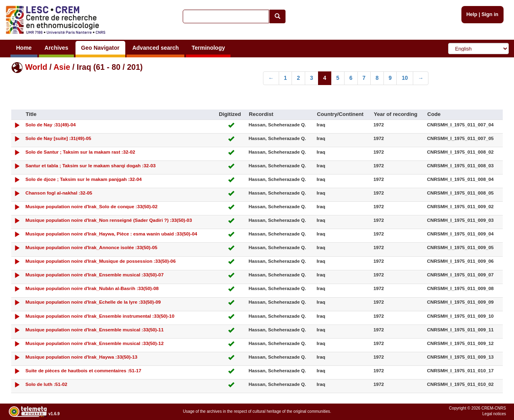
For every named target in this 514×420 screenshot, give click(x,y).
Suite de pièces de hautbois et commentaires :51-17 (83, 370)
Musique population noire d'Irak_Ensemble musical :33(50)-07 (94, 275)
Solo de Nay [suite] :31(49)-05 (58, 138)
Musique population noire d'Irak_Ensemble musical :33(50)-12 (94, 343)
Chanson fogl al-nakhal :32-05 (59, 193)
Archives (56, 48)
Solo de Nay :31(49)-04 (50, 125)
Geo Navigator (100, 48)
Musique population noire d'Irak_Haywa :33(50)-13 (81, 357)
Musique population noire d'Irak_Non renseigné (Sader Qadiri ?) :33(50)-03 (109, 220)
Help (472, 14)
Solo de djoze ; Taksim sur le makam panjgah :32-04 (84, 179)
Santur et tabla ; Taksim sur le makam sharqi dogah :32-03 (90, 165)
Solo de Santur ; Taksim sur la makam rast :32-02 (80, 152)
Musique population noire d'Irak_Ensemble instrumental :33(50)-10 (100, 316)
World (36, 67)
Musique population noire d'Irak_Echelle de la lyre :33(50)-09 (93, 302)
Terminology (208, 48)
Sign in (490, 14)
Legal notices (494, 414)
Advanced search (155, 48)
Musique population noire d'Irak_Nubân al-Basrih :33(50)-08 (92, 288)
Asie (62, 67)
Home (24, 48)
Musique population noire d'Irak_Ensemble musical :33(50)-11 (94, 330)
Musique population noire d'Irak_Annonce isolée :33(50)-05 (91, 247)
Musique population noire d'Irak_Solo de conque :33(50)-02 (91, 206)
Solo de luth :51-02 (46, 384)
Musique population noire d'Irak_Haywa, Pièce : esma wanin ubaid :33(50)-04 (111, 234)
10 (405, 78)
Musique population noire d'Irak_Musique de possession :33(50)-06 (100, 261)
